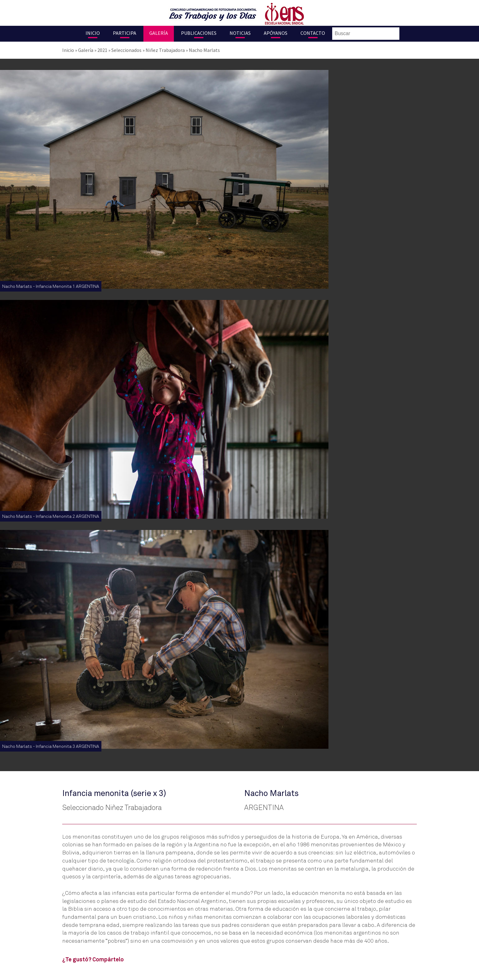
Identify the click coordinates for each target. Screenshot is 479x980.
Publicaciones (199, 33)
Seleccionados (126, 50)
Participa (125, 33)
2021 (102, 50)
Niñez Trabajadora (165, 50)
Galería (159, 33)
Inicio (93, 33)
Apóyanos (276, 33)
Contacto (313, 33)
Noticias (240, 33)
